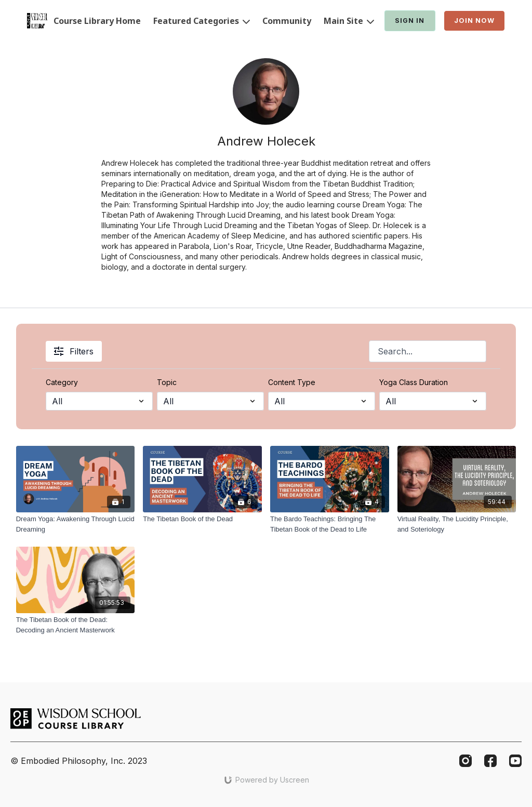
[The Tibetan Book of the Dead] (202, 519)
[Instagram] (465, 761)
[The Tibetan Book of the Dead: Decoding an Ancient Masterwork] (76, 625)
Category (62, 382)
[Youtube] (515, 761)
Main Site (349, 21)
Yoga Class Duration (414, 382)
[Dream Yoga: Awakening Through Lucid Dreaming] (76, 524)
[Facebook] (490, 761)
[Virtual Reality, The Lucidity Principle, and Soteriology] (457, 524)
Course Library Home (97, 21)
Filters (74, 351)
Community (287, 21)
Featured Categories (202, 21)
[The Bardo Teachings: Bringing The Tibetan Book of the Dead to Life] (330, 524)
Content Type (292, 382)
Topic (167, 382)
